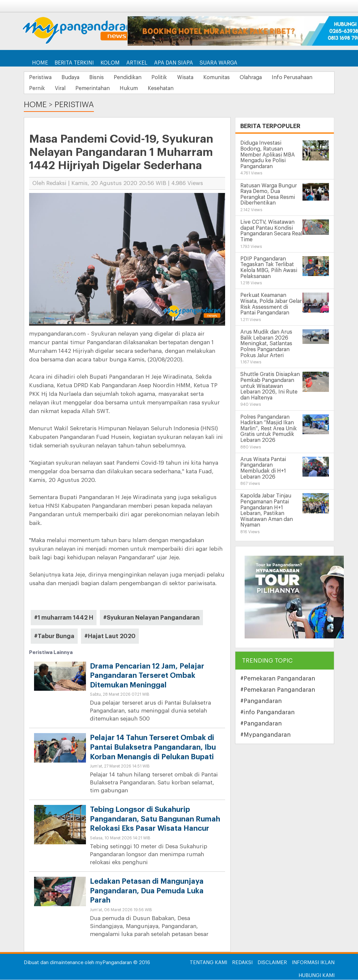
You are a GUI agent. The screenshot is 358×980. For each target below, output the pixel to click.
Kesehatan (231, 89)
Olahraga (278, 77)
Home (40, 63)
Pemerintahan (156, 89)
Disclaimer (272, 963)
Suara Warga (219, 63)
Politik (175, 77)
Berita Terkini (74, 63)
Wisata (205, 77)
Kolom (110, 63)
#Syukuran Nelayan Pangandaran (151, 618)
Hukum (196, 89)
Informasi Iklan (313, 963)
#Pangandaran (261, 702)
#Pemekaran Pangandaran (278, 679)
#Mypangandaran (265, 735)
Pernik (93, 89)
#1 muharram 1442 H (64, 618)
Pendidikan (140, 77)
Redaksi (242, 963)
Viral (120, 89)
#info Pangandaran (267, 713)
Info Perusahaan (51, 89)
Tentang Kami (208, 963)
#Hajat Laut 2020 (110, 636)
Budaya (76, 77)
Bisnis (105, 77)
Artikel (137, 63)
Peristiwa (42, 77)
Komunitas (240, 77)
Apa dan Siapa (174, 63)
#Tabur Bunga (54, 636)
